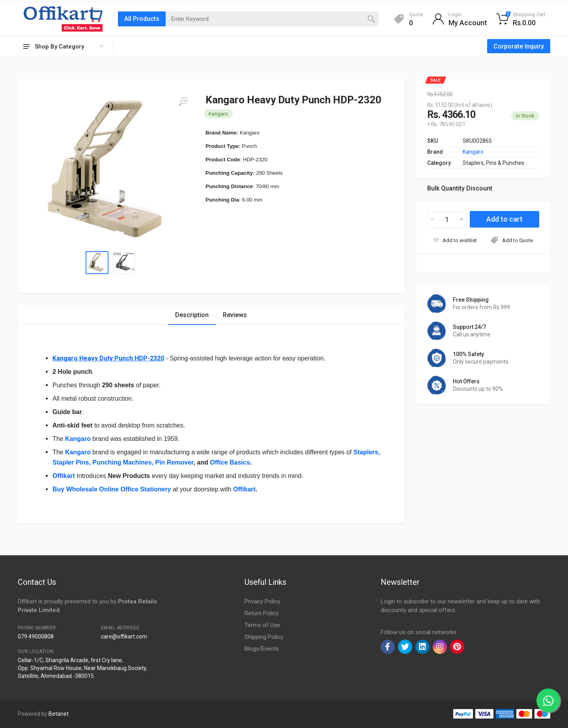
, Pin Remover (173, 462)
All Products (142, 19)
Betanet (59, 714)
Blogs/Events (262, 649)
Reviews (235, 315)
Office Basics (229, 462)
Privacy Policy (262, 601)
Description (192, 315)
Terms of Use (262, 625)
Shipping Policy (264, 637)
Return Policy (262, 613)
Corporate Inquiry (519, 46)
